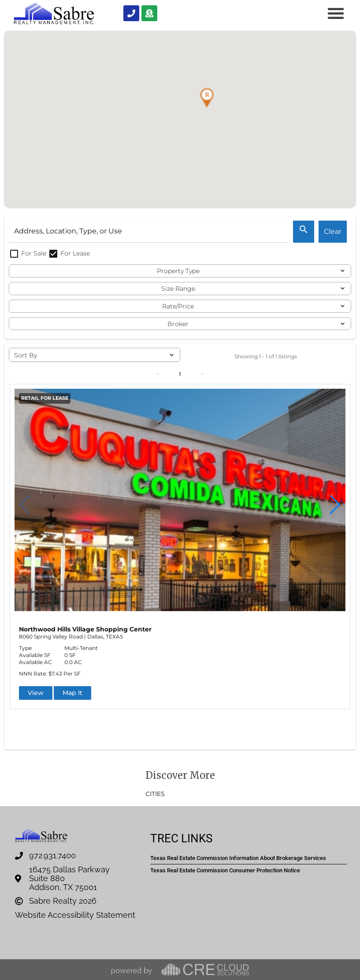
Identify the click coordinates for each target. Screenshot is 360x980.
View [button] (36, 693)
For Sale (28, 253)
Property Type (178, 271)
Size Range (178, 289)
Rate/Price (178, 306)
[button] (336, 13)
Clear (333, 231)
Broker (178, 324)
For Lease (69, 253)
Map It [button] (72, 693)
